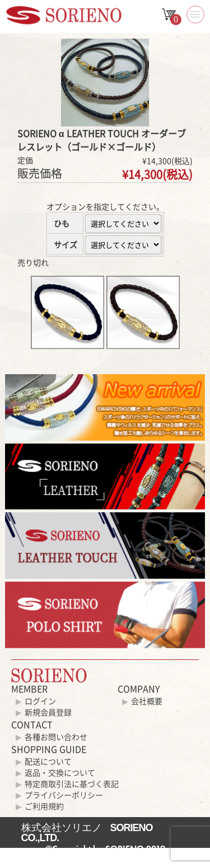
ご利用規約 (44, 806)
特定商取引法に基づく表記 (72, 784)
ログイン (40, 701)
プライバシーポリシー (64, 795)
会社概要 (147, 701)
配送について (48, 761)
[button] (195, 15)
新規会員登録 (48, 712)
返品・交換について (60, 772)
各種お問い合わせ (56, 737)
